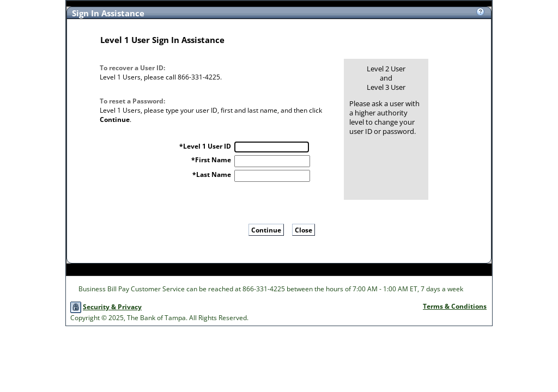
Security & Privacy (112, 307)
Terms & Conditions (455, 306)
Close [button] (304, 230)
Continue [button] (266, 230)
